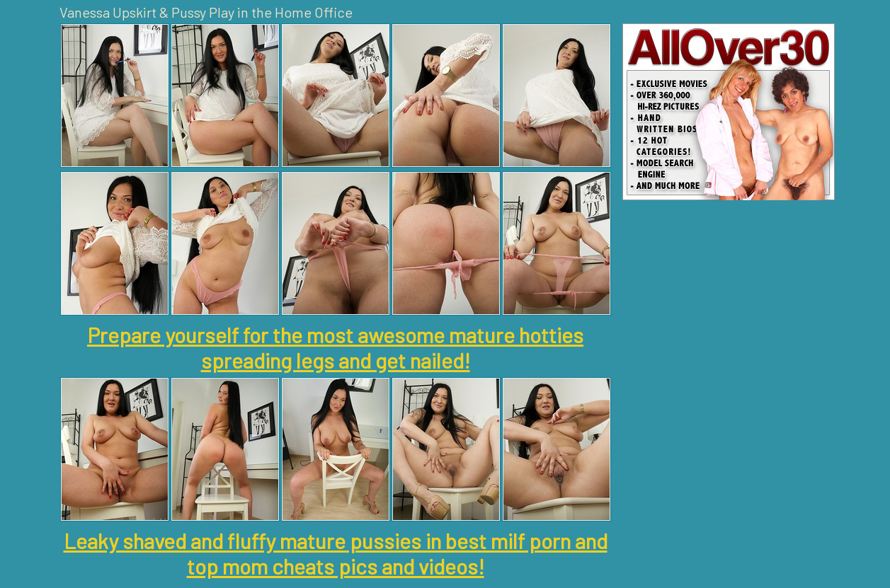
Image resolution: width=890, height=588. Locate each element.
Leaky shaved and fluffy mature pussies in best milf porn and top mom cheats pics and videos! (336, 553)
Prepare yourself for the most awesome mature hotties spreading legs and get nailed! (335, 347)
